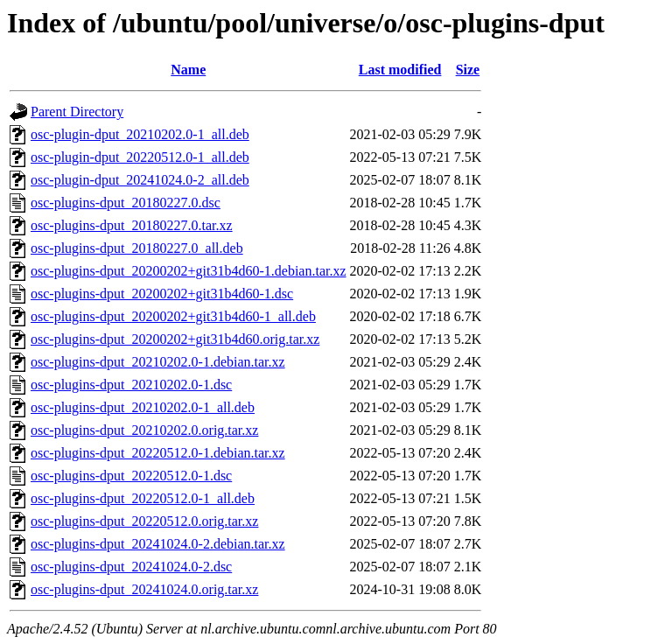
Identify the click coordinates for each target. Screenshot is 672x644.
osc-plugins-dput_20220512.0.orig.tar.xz (144, 521)
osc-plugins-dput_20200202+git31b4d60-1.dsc (162, 294)
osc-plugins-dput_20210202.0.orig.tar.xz (144, 430)
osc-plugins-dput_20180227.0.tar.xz (132, 225)
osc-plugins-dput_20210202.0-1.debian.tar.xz (158, 362)
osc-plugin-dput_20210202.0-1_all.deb (140, 134)
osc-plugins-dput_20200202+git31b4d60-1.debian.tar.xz (189, 271)
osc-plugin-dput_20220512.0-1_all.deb (140, 157)
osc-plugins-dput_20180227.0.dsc (126, 203)
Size (468, 70)
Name (188, 70)
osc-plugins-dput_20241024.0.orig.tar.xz (144, 589)
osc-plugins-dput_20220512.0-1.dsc (131, 476)
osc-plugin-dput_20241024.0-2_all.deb (140, 180)
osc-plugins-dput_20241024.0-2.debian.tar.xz (158, 544)
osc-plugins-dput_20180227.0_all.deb (137, 248)
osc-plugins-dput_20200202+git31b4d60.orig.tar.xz (175, 339)
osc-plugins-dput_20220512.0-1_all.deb (143, 498)
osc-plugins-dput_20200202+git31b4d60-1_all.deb (173, 316)
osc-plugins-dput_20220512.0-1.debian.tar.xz (158, 453)
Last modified (400, 70)
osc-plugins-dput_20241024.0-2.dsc (131, 567)
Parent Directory (77, 112)
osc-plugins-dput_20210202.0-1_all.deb (143, 407)
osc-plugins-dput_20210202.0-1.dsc (131, 385)
